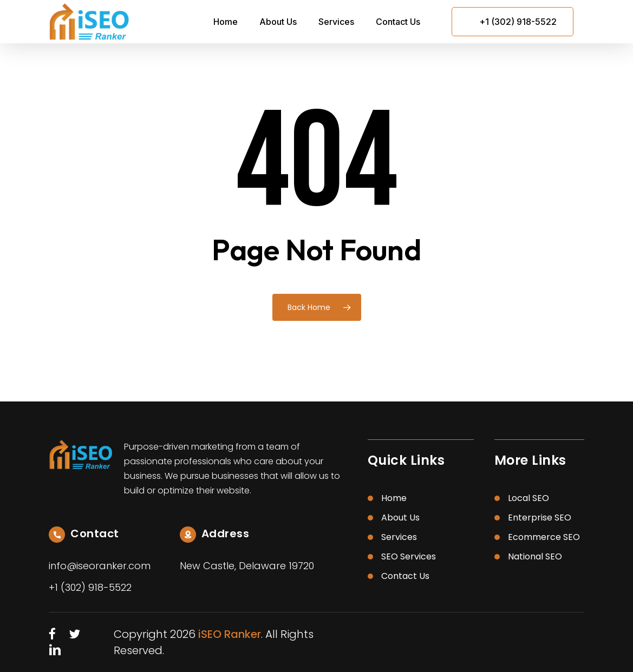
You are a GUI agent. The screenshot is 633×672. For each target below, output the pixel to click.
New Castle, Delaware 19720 (247, 566)
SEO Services (409, 556)
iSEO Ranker (230, 634)
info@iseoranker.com (100, 566)
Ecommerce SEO (544, 537)
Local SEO (528, 498)
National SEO (535, 556)
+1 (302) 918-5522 (518, 22)
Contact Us (405, 576)
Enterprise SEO (540, 518)
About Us (400, 518)
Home (394, 498)
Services (399, 537)
